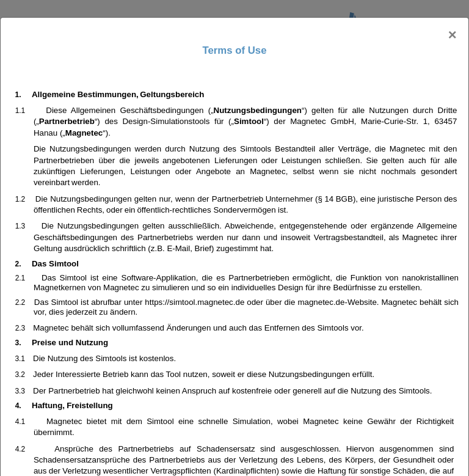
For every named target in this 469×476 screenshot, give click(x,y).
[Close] (453, 35)
